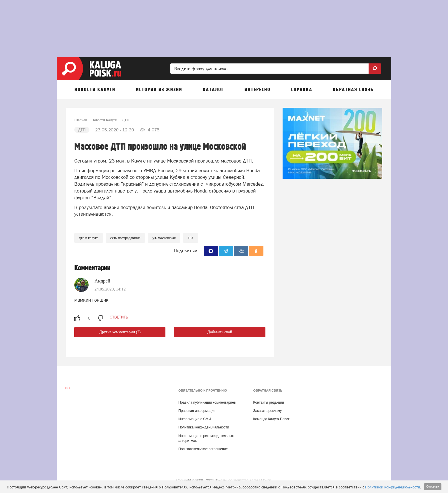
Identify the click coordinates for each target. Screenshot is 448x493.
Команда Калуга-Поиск (271, 419)
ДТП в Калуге (89, 238)
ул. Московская (164, 238)
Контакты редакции (268, 402)
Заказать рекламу (267, 411)
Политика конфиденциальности (204, 427)
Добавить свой (220, 332)
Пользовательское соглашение (203, 449)
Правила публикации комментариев (207, 402)
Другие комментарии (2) (120, 332)
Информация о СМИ (195, 419)
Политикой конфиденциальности (393, 487)
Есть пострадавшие (125, 238)
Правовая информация (197, 411)
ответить (119, 317)
